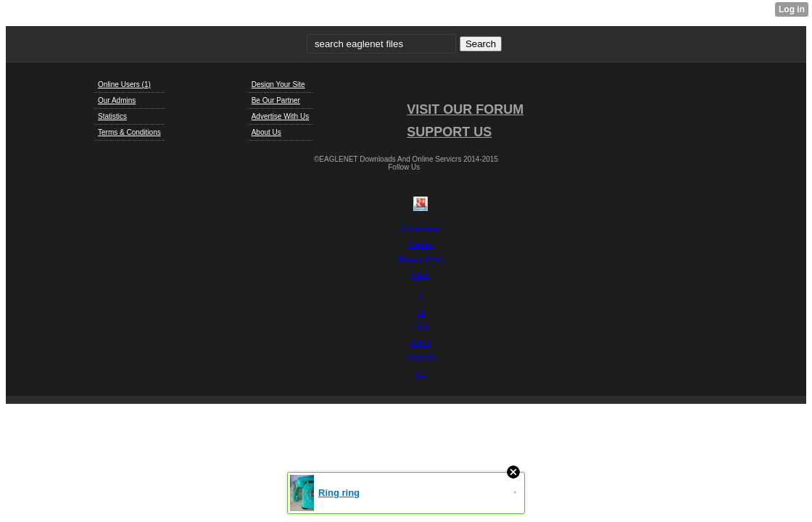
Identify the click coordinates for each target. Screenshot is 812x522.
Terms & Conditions (129, 132)
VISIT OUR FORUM (465, 109)
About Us (266, 132)
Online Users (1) (124, 84)
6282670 (421, 359)
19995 (420, 343)
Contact (420, 245)
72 (420, 313)
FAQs (420, 275)
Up (421, 374)
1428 (420, 328)
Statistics (112, 116)
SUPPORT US (449, 132)
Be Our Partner (276, 100)
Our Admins (117, 100)
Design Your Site (278, 84)
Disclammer (421, 229)
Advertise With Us (280, 116)
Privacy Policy (420, 260)
